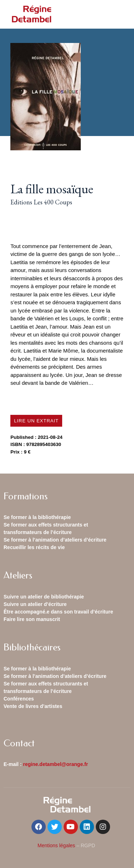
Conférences (19, 699)
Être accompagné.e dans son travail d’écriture (58, 612)
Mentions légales (56, 845)
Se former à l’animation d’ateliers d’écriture (55, 540)
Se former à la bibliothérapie (37, 517)
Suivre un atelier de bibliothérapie (44, 597)
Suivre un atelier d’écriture (35, 604)
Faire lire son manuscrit (32, 619)
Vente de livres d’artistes (33, 706)
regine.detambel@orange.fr (55, 764)
